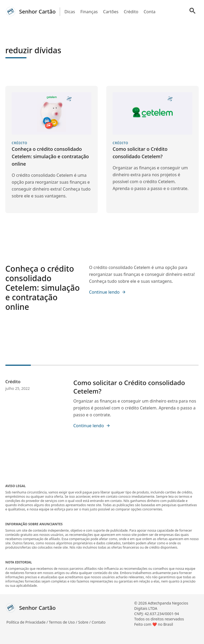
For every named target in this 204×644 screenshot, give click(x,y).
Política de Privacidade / (28, 622)
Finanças (89, 12)
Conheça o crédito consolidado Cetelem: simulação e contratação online (42, 288)
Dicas (70, 12)
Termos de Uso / (63, 622)
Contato (99, 622)
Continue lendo (107, 292)
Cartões (111, 12)
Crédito (131, 12)
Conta (150, 12)
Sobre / (85, 622)
